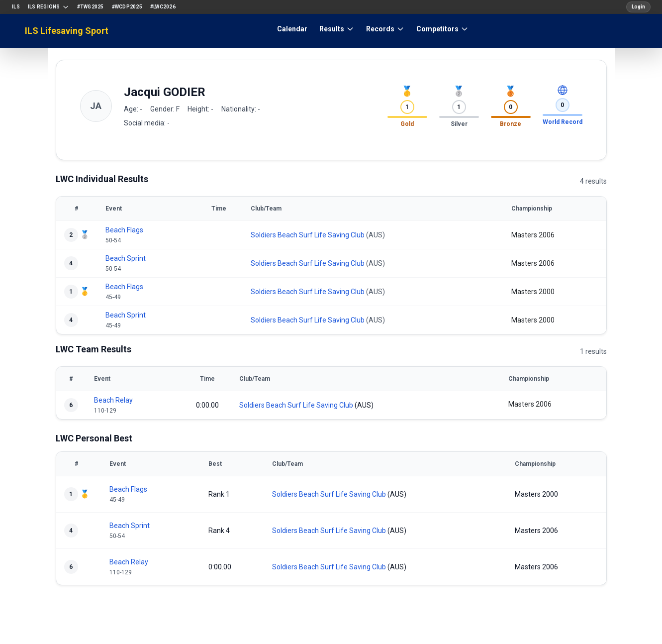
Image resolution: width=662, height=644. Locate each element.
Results (337, 29)
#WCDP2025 (127, 7)
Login (638, 7)
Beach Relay (113, 400)
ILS (16, 7)
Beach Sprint (126, 258)
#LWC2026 (163, 7)
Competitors (442, 29)
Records (385, 29)
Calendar (292, 29)
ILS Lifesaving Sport (67, 31)
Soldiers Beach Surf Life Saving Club (308, 235)
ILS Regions (48, 7)
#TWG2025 (91, 7)
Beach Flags (124, 230)
